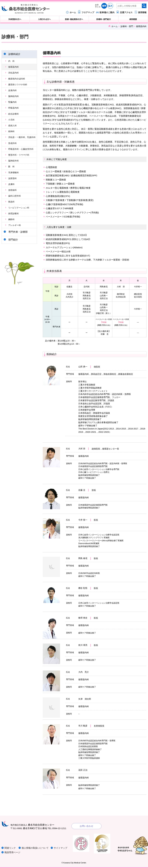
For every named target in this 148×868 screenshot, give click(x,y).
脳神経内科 (14, 96)
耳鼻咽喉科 (14, 173)
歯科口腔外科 (15, 196)
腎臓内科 (12, 102)
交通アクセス (126, 12)
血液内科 (12, 90)
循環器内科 (14, 67)
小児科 (11, 120)
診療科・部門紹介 (104, 20)
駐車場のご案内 (107, 12)
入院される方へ (44, 20)
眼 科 (11, 167)
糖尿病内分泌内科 (17, 79)
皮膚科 (11, 184)
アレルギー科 (15, 225)
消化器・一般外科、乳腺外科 (22, 137)
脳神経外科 (14, 161)
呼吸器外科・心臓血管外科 (21, 149)
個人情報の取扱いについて (35, 848)
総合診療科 (14, 114)
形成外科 (12, 143)
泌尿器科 (12, 178)
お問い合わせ (86, 826)
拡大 (110, 6)
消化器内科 (14, 73)
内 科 (11, 61)
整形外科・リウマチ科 (19, 155)
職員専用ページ (12, 852)
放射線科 (12, 190)
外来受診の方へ (15, 20)
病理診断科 (14, 214)
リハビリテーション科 (19, 208)
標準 (104, 6)
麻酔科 (11, 219)
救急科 (11, 202)
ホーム (73, 12)
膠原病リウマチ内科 (18, 85)
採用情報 (142, 12)
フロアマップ (88, 12)
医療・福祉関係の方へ (74, 20)
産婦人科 (12, 126)
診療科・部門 (127, 26)
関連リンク (10, 848)
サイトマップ (60, 848)
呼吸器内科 (14, 108)
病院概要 (133, 20)
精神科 (11, 131)
